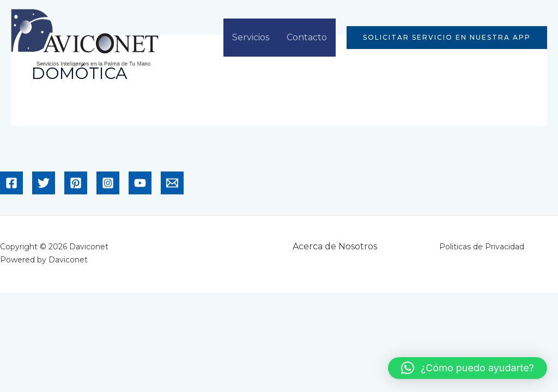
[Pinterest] (76, 183)
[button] (447, 38)
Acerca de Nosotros (335, 246)
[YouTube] (140, 183)
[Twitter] (44, 183)
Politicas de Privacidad (482, 247)
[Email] (172, 183)
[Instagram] (108, 183)
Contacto (307, 37)
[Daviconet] (85, 37)
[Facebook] (11, 183)
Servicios (251, 37)
